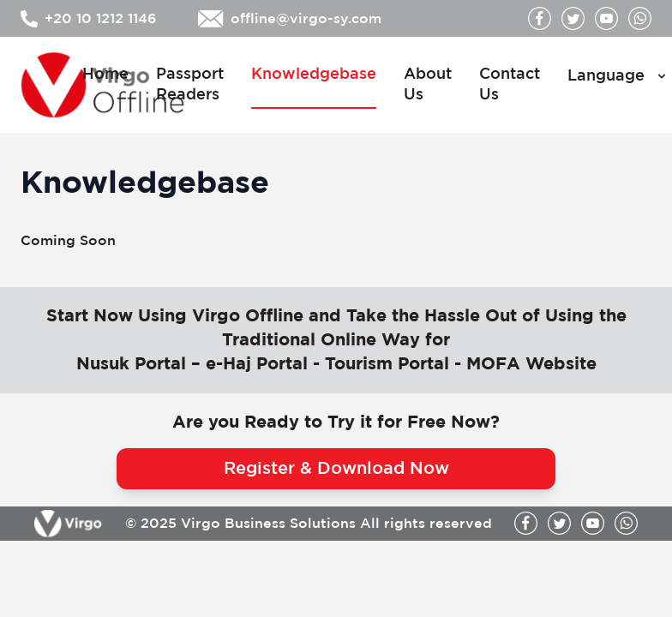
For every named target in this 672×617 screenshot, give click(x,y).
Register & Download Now (336, 469)
